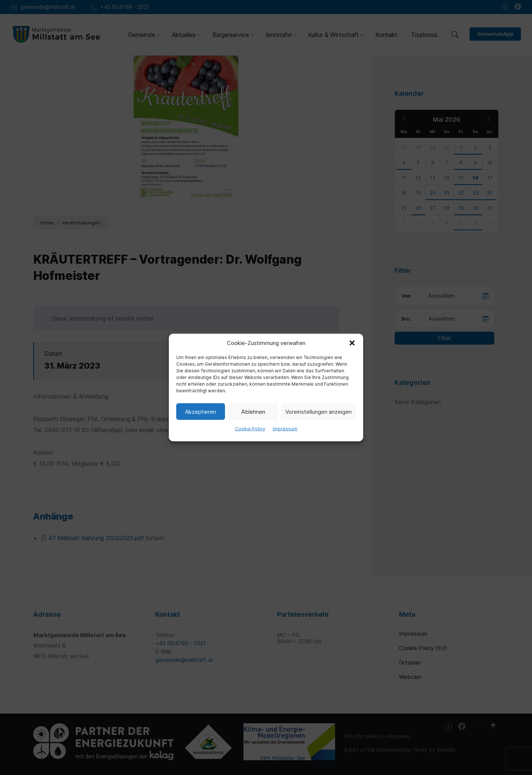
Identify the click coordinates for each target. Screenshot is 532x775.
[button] (352, 343)
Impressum (285, 429)
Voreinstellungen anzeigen (318, 411)
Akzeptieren (201, 411)
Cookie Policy (250, 429)
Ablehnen (253, 411)
